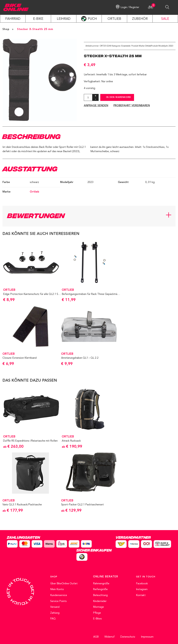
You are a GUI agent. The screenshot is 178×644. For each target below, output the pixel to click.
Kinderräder (100, 601)
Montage (98, 607)
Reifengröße (100, 589)
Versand (55, 607)
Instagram (142, 589)
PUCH (92, 19)
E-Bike (38, 19)
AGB (96, 637)
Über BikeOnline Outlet (64, 584)
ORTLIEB (114, 19)
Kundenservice (59, 595)
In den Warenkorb (118, 97)
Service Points (58, 601)
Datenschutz (128, 637)
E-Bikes (97, 619)
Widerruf (110, 637)
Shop (6, 29)
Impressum (147, 637)
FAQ (53, 619)
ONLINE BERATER (106, 577)
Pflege (97, 613)
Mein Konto (57, 589)
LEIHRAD (64, 19)
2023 (171, 46)
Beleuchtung (100, 595)
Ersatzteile (126, 46)
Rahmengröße (101, 584)
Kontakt (141, 595)
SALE (165, 19)
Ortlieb (148, 46)
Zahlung (55, 613)
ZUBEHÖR (140, 19)
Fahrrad (13, 19)
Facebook (142, 584)
